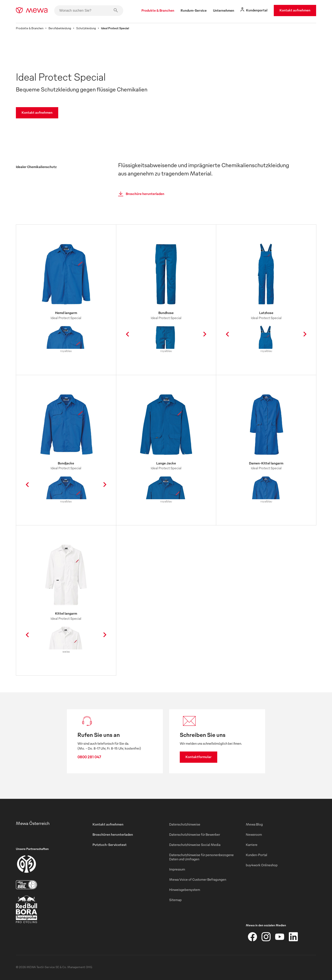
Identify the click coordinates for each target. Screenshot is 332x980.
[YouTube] (280, 937)
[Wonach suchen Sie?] (89, 11)
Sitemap (175, 900)
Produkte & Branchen (30, 28)
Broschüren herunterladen (113, 834)
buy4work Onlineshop (262, 865)
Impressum (177, 869)
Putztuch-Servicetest (110, 845)
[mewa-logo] (32, 11)
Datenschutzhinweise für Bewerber (195, 834)
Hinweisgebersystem (185, 890)
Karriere (252, 845)
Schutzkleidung (86, 28)
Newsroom (254, 834)
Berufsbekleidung (60, 28)
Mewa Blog (254, 824)
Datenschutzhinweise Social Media (195, 845)
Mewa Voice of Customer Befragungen (198, 879)
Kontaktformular (199, 757)
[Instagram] (266, 937)
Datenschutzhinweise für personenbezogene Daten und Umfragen (201, 857)
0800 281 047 (89, 757)
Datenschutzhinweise (185, 824)
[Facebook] (253, 937)
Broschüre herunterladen (140, 194)
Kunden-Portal (257, 855)
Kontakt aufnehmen (295, 10)
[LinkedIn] (293, 937)
